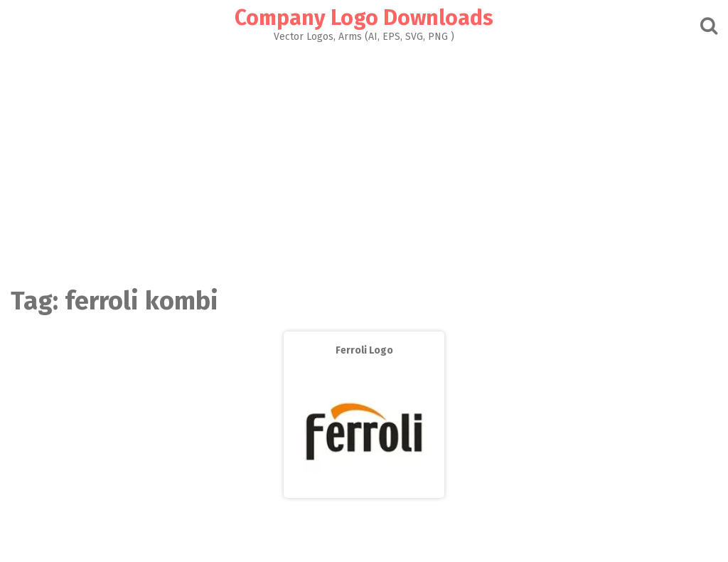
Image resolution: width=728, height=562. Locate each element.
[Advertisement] (364, 161)
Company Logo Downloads (364, 18)
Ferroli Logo (364, 350)
